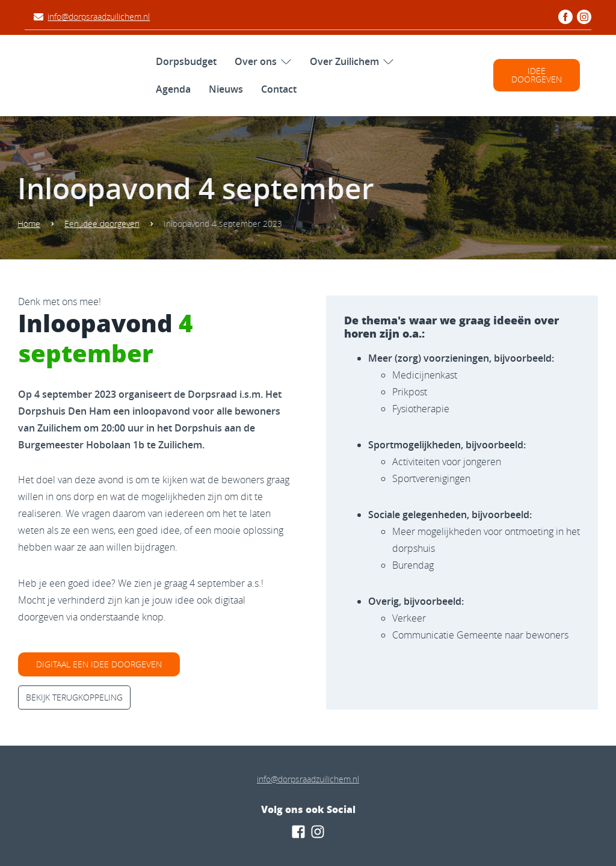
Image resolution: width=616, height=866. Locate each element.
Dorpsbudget (186, 61)
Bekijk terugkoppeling (74, 697)
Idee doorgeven (537, 75)
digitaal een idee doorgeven (99, 664)
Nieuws (226, 89)
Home (25, 224)
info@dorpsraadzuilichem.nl (99, 17)
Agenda (173, 89)
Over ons (256, 61)
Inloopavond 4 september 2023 (219, 224)
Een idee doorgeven (98, 224)
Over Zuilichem (344, 61)
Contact (279, 89)
